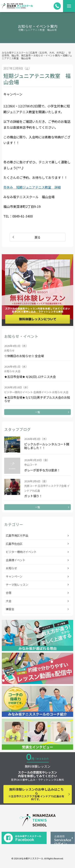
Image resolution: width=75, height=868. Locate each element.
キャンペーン (14, 576)
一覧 (38, 412)
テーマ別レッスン (17, 585)
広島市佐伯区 (14, 544)
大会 (9, 601)
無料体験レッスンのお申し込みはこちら (36, 794)
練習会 (10, 609)
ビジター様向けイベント (21, 552)
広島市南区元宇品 (17, 535)
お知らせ (11, 568)
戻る (38, 237)
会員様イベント (16, 560)
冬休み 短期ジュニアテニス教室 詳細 (32, 187)
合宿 (9, 593)
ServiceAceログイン (63, 839)
